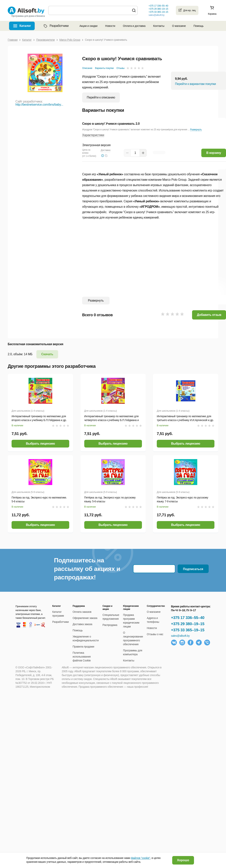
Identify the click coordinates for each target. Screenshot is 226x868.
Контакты (159, 26)
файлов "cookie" (141, 858)
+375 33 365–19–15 (188, 630)
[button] (106, 156)
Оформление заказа (85, 618)
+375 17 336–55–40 (188, 618)
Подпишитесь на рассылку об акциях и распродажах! (87, 569)
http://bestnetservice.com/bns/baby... (39, 105)
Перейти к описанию (101, 97)
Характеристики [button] (93, 135)
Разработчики (56, 26)
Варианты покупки (104, 68)
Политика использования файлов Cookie (82, 657)
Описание (87, 68)
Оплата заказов (82, 612)
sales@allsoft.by (156, 15)
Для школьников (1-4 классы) (28, 411)
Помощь (198, 26)
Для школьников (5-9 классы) (28, 492)
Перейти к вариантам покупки (195, 84)
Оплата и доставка (134, 26)
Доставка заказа (83, 624)
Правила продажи (83, 647)
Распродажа (110, 625)
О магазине (179, 26)
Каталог (25, 26)
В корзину (214, 153)
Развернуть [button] (196, 130)
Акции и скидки (88, 26)
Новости (110, 26)
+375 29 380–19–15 (188, 624)
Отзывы (121, 68)
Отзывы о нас (155, 634)
